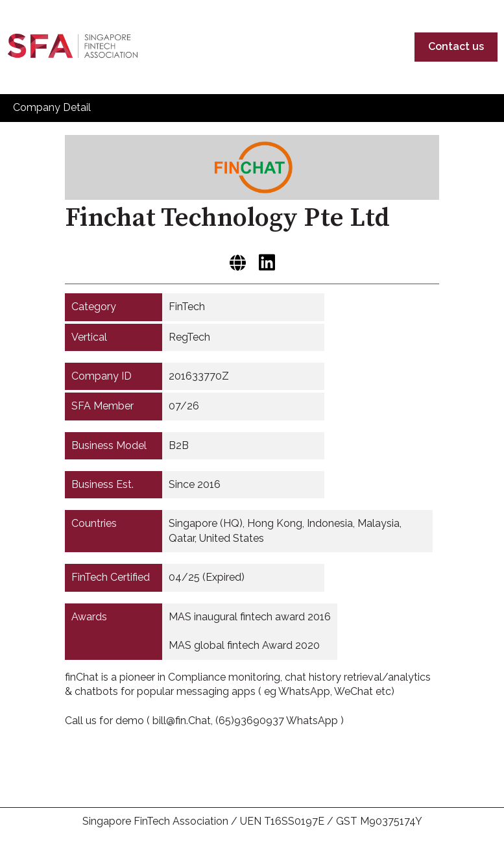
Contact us (456, 46)
